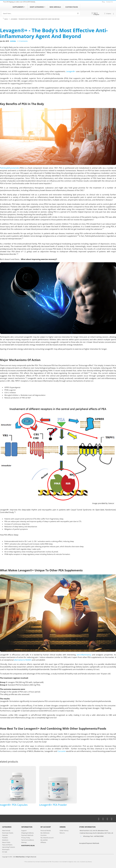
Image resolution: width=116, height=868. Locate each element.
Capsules (5, 835)
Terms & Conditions (28, 840)
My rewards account (47, 838)
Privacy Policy (26, 838)
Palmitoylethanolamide (9, 168)
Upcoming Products (9, 847)
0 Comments (23, 41)
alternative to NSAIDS (23, 660)
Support (24, 831)
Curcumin (62, 751)
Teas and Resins (7, 845)
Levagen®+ (71, 71)
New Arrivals (6, 831)
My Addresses (45, 833)
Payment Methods (27, 835)
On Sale (5, 852)
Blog (103, 2)
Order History (64, 831)
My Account (46, 827)
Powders (5, 838)
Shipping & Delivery (27, 833)
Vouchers (44, 835)
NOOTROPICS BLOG (28, 845)
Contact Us (109, 2)
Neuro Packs (6, 842)
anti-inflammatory (84, 655)
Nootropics (6, 849)
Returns (62, 833)
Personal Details (46, 831)
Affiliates (43, 842)
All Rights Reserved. (31, 857)
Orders (63, 827)
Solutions (5, 840)
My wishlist (44, 840)
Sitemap (24, 842)
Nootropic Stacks (8, 833)
